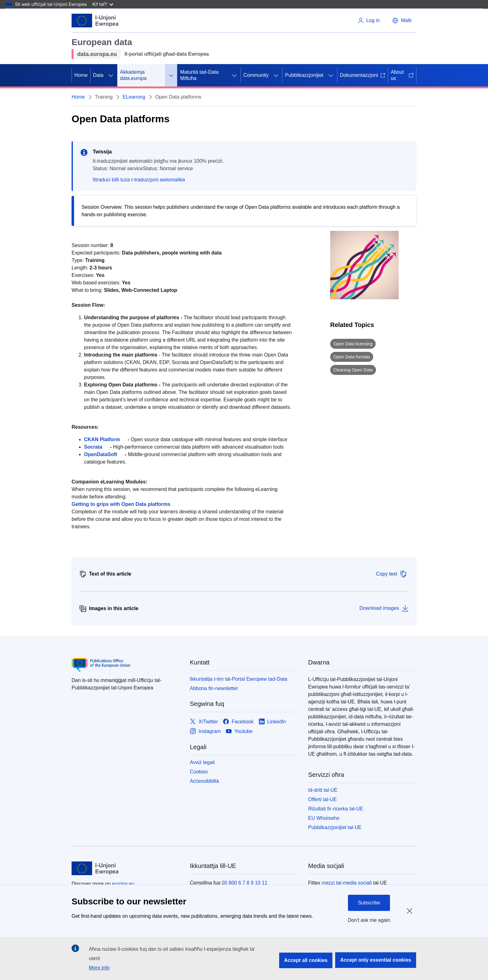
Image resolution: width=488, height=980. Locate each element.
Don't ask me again (369, 920)
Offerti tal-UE (322, 799)
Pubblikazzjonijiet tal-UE (335, 827)
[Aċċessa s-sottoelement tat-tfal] (111, 75)
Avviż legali (202, 762)
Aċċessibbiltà (204, 781)
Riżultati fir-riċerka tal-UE (336, 809)
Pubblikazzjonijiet (304, 75)
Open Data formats (352, 357)
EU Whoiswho (324, 818)
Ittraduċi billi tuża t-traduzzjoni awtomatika (139, 180)
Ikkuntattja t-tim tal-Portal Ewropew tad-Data (239, 679)
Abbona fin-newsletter (214, 688)
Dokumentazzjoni (363, 75)
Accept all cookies (306, 960)
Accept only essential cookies (376, 960)
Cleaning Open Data (353, 370)
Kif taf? (103, 4)
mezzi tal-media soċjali (347, 883)
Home (81, 75)
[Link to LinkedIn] (272, 722)
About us (402, 75)
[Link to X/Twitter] (204, 722)
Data (98, 75)
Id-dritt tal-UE (323, 790)
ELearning (134, 97)
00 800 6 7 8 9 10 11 (244, 883)
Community (256, 75)
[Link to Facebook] (238, 722)
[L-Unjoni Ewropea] (95, 21)
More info (99, 968)
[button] (402, 21)
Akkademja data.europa (133, 75)
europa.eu (123, 884)
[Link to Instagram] (205, 732)
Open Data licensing (353, 344)
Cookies (199, 772)
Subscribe (369, 903)
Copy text (392, 574)
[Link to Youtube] (239, 732)
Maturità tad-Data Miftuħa (199, 75)
